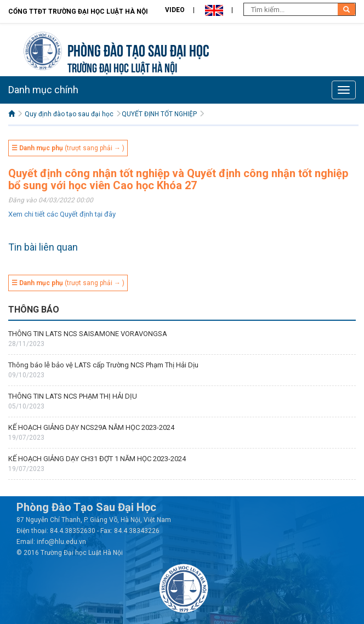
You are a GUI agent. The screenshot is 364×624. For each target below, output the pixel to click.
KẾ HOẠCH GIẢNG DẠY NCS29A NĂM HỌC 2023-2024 (91, 427)
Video (175, 10)
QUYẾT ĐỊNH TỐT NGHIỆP (159, 114)
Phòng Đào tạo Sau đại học (138, 49)
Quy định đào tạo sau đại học (69, 114)
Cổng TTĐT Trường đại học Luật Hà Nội (78, 12)
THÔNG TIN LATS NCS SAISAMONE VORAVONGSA (88, 334)
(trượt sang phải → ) (68, 148)
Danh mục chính (43, 90)
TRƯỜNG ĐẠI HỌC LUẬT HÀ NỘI (122, 67)
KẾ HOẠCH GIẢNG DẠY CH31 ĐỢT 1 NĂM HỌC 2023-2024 (97, 459)
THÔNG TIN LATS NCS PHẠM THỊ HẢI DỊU (73, 396)
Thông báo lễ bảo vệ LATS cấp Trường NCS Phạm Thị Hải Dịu (103, 365)
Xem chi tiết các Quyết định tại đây (62, 214)
